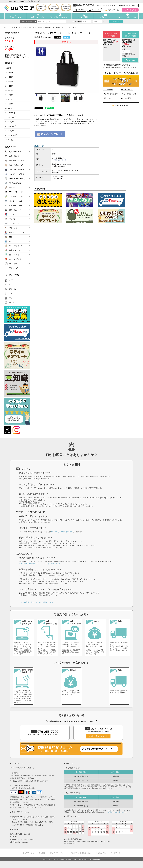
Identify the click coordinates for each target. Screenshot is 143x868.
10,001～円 (9, 140)
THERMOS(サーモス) (17, 179)
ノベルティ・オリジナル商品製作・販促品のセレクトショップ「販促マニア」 (68, 859)
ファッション (14, 228)
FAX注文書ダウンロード (98, 736)
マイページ (95, 10)
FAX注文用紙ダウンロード (129, 5)
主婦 (11, 298)
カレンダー (13, 264)
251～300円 (9, 86)
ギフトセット (14, 241)
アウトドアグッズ (16, 192)
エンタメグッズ (15, 214)
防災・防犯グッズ (16, 165)
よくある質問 (83, 17)
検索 (116, 21)
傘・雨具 (13, 188)
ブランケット (14, 223)
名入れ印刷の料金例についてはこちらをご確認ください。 (41, 564)
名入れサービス (16, 17)
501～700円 (9, 108)
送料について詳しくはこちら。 (117, 812)
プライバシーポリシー (58, 853)
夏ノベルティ (14, 255)
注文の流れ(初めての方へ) (60, 17)
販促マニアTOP (10, 27)
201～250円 (9, 82)
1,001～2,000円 (10, 117)
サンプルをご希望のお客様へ (62, 532)
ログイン (81, 10)
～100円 (8, 68)
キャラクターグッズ (17, 232)
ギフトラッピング (16, 246)
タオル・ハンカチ (16, 201)
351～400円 (9, 95)
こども (12, 280)
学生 (11, 285)
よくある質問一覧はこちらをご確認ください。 (37, 602)
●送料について (108, 98)
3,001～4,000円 (10, 126)
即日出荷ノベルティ (17, 161)
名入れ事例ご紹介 (38, 17)
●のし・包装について (128, 94)
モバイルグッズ (15, 183)
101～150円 (9, 73)
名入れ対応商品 (15, 152)
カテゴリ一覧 (22, 27)
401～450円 (9, 99)
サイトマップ (115, 853)
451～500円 (9, 104)
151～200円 (9, 77)
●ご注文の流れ (108, 90)
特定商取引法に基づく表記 (81, 853)
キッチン (13, 219)
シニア (12, 303)
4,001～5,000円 (10, 131)
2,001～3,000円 (10, 122)
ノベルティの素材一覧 (59, 160)
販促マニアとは (29, 853)
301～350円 (9, 90)
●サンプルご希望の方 (110, 94)
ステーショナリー (16, 196)
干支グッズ (13, 268)
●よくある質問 (126, 98)
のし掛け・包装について (127, 17)
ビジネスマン (14, 289)
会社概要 (42, 853)
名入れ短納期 (14, 156)
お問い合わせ (105, 17)
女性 (11, 294)
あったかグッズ (15, 259)
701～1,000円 (10, 113)
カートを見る (131, 10)
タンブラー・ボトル (17, 174)
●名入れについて (127, 90)
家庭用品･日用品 (15, 205)
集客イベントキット (17, 250)
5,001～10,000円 (11, 135)
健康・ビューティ (16, 210)
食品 (11, 237)
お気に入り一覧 (113, 10)
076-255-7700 (45, 732)
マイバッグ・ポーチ (35, 27)
